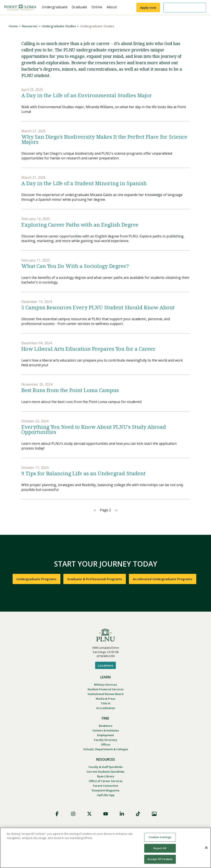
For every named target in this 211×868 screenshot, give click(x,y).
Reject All (160, 848)
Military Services (105, 685)
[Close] (206, 848)
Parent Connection (106, 786)
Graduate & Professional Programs (95, 579)
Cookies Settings (160, 837)
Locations (105, 665)
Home (13, 26)
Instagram (73, 814)
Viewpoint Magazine (105, 790)
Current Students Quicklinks (105, 772)
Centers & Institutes (106, 730)
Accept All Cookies (160, 859)
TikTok (138, 814)
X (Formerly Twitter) (89, 814)
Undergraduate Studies (59, 26)
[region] (105, 848)
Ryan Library (106, 776)
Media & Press (105, 699)
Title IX (105, 703)
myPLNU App (106, 795)
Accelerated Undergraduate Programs (163, 579)
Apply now (148, 7)
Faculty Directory (105, 740)
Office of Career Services (106, 781)
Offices (106, 744)
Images (154, 814)
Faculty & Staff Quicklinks (106, 767)
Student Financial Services (105, 689)
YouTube (106, 814)
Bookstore (106, 726)
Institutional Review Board (106, 694)
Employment (105, 735)
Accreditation (106, 708)
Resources (30, 26)
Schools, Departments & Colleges (106, 749)
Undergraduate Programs (36, 579)
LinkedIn (122, 814)
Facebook (57, 814)
